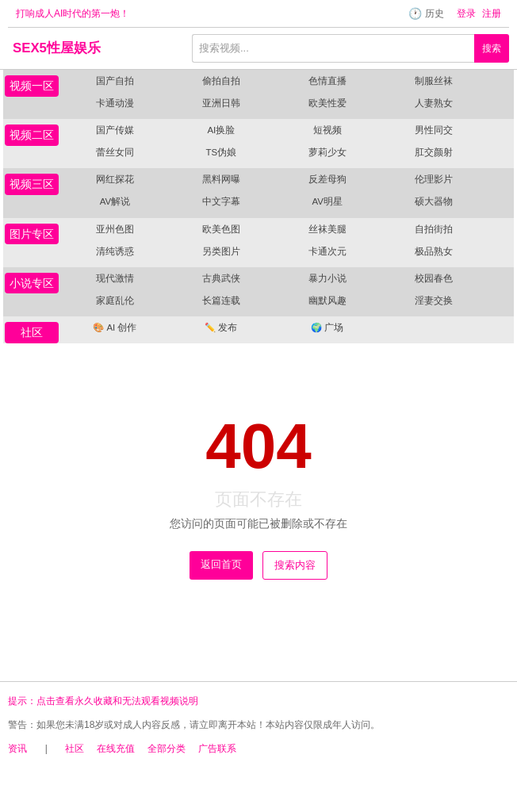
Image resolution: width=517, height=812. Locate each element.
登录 (466, 13)
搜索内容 (295, 565)
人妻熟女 (434, 103)
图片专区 (32, 234)
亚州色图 (115, 229)
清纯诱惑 (115, 251)
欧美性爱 (327, 103)
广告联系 (217, 749)
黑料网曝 (221, 179)
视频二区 (32, 135)
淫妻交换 (434, 301)
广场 (327, 327)
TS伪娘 (222, 152)
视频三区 (32, 184)
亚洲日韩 (221, 103)
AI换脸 (221, 130)
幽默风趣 (327, 301)
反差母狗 (327, 179)
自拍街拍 (434, 229)
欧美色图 (221, 229)
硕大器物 (434, 201)
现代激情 (115, 278)
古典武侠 (221, 278)
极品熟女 (434, 251)
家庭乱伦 (115, 301)
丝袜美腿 (327, 229)
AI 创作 (115, 327)
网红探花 (115, 179)
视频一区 (32, 86)
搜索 (492, 48)
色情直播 (327, 81)
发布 (221, 327)
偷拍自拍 (221, 81)
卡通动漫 (115, 103)
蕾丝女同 (115, 152)
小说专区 (32, 283)
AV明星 (328, 201)
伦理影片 (434, 179)
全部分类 (167, 749)
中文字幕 (221, 201)
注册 (492, 13)
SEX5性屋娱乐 (57, 48)
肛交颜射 (434, 152)
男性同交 (434, 130)
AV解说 (115, 201)
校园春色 (434, 278)
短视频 (327, 130)
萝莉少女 (327, 152)
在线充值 (116, 749)
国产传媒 (115, 130)
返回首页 (221, 564)
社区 (32, 332)
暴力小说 (327, 278)
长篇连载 (221, 301)
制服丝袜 (434, 81)
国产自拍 (115, 81)
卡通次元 (327, 251)
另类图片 (221, 251)
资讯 (17, 749)
